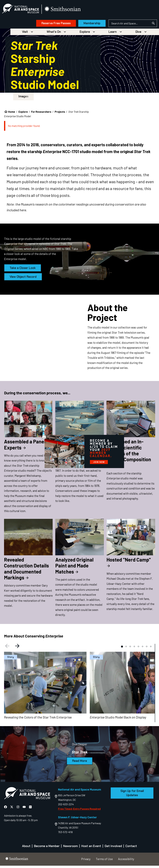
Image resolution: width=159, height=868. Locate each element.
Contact (131, 848)
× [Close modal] (44, 437)
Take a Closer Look (23, 270)
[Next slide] (18, 649)
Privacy (86, 861)
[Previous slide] (7, 649)
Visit (25, 34)
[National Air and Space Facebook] (6, 809)
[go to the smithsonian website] (69, 10)
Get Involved (113, 848)
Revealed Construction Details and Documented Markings (26, 571)
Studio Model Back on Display (118, 720)
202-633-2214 (66, 807)
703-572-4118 (65, 834)
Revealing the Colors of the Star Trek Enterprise (38, 720)
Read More (80, 763)
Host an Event (91, 848)
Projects (60, 114)
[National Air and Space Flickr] (30, 809)
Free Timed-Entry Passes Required (79, 811)
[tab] (122, 649)
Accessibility (126, 861)
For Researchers (41, 114)
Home (12, 114)
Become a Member (47, 848)
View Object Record (23, 279)
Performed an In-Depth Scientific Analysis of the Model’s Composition (129, 455)
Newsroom (70, 848)
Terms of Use (104, 861)
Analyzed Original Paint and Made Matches (74, 568)
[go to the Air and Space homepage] (27, 796)
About (26, 848)
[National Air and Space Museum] (26, 10)
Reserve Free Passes (50, 24)
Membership (86, 24)
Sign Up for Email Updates (132, 795)
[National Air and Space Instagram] (18, 809)
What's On (54, 34)
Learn (113, 34)
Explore (85, 34)
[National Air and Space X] (12, 809)
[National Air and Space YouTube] (24, 809)
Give (138, 34)
